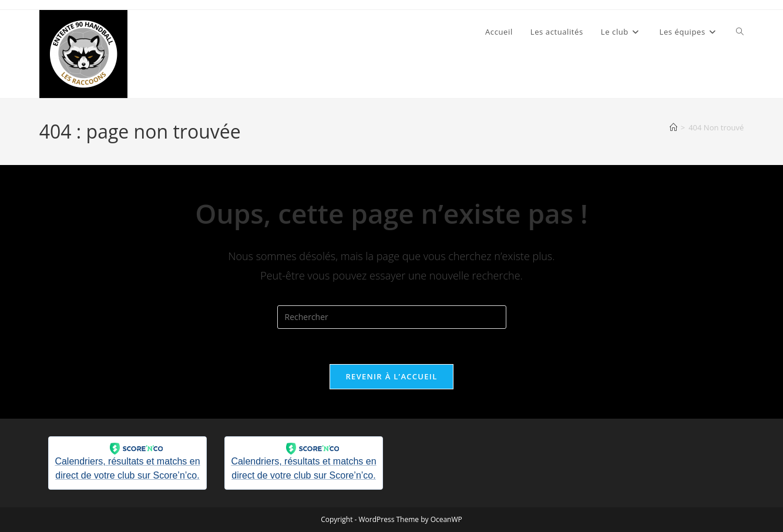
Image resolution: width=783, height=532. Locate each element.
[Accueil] (673, 127)
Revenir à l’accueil (391, 376)
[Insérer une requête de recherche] (392, 317)
